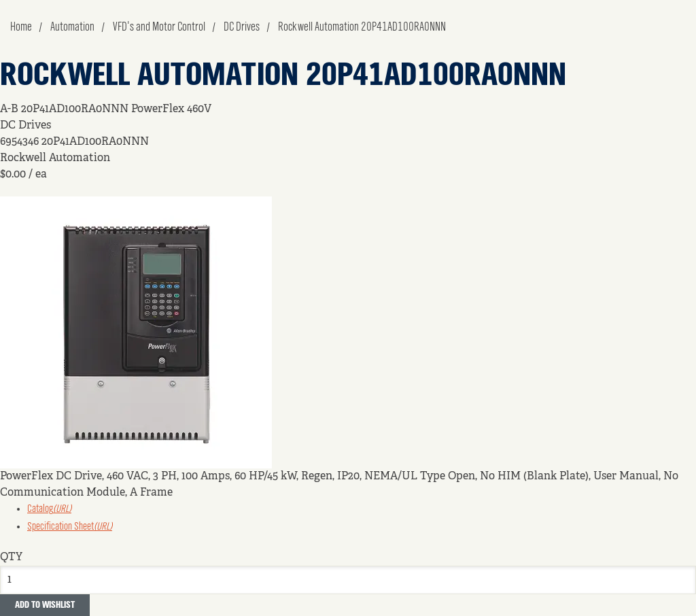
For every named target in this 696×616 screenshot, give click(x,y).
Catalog (49, 509)
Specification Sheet (70, 527)
